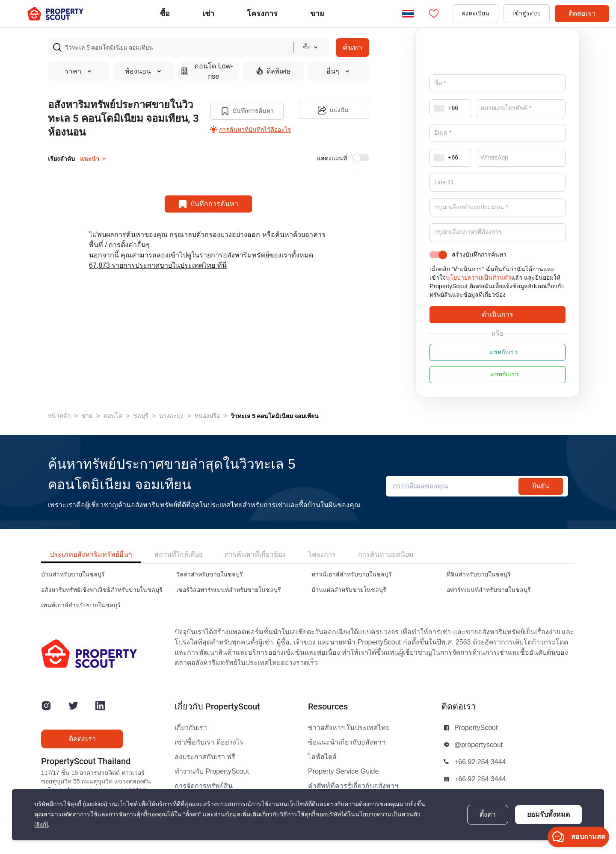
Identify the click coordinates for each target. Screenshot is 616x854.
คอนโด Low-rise (207, 71)
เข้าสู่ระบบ (527, 13)
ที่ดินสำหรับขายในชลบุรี (479, 587)
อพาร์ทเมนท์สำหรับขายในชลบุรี (489, 602)
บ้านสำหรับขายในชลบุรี (73, 587)
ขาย (317, 13)
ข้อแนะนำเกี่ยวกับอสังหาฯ (347, 754)
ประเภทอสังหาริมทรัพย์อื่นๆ (91, 566)
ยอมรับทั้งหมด (548, 814)
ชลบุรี (141, 428)
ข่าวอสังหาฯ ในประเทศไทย (349, 740)
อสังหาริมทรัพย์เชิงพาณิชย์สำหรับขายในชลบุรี (102, 602)
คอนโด (113, 428)
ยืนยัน (541, 498)
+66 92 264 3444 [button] (480, 774)
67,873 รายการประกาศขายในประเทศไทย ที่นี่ (158, 266)
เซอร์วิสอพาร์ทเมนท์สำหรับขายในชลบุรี (229, 602)
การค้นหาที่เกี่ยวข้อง (255, 566)
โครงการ (322, 566)
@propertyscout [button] (478, 757)
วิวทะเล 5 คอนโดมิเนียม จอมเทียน (275, 428)
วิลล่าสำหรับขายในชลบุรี (210, 587)
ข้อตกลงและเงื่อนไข (425, 842)
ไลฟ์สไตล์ (322, 769)
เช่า (208, 13)
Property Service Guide (343, 783)
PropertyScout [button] (476, 740)
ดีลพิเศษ (274, 71)
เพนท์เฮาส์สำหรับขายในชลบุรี (81, 617)
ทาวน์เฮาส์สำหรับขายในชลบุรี (352, 587)
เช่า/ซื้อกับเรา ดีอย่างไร (209, 754)
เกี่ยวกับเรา (191, 740)
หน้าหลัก (59, 428)
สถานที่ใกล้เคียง (178, 566)
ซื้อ (165, 13)
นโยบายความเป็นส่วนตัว (478, 290)
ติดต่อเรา (582, 13)
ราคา (79, 71)
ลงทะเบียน (475, 13)
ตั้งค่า (488, 815)
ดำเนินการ (498, 327)
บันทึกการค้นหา (246, 111)
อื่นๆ (338, 71)
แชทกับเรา (498, 364)
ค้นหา (352, 47)
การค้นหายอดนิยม (386, 566)
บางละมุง (171, 428)
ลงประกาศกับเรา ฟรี (205, 769)
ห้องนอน (144, 71)
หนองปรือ (207, 428)
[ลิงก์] (41, 825)
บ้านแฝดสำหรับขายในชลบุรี (349, 602)
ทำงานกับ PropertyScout (212, 783)
